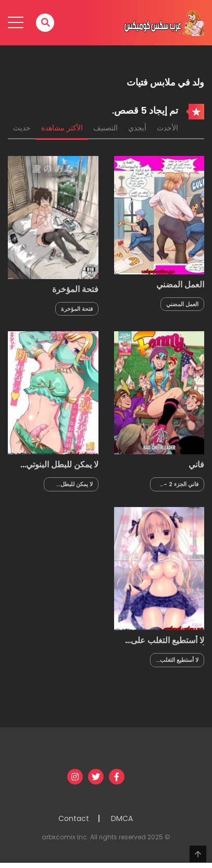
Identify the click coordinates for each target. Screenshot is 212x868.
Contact (74, 818)
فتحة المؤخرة (75, 289)
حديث (22, 128)
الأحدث (167, 128)
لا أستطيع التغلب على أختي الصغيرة (167, 645)
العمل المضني (180, 285)
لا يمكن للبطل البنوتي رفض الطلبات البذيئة (62, 469)
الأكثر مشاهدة (62, 128)
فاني (196, 465)
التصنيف (105, 128)
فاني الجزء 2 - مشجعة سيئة (181, 484)
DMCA (122, 818)
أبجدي (137, 128)
